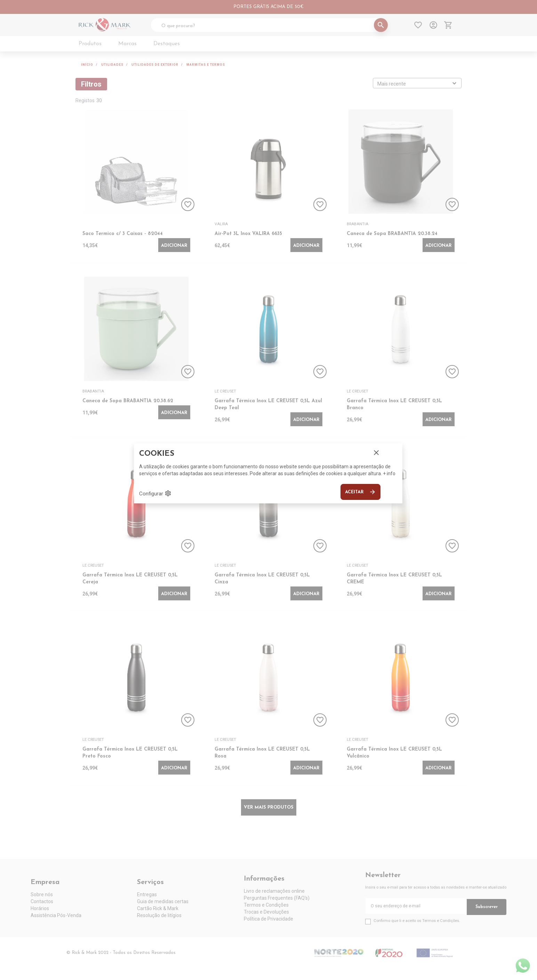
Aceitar (360, 492)
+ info (389, 473)
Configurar (155, 493)
